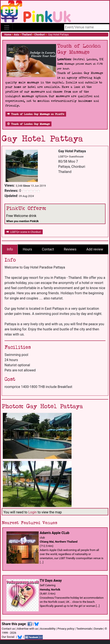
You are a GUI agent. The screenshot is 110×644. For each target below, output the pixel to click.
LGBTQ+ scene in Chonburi (24, 232)
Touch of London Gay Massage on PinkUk (36, 114)
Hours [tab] (27, 249)
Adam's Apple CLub (55, 533)
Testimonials (84, 629)
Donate (98, 629)
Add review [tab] (95, 249)
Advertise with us (27, 629)
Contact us (8, 629)
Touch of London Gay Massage (28, 124)
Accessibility (48, 629)
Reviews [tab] (70, 249)
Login (33, 512)
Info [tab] (10, 249)
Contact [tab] (48, 249)
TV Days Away (51, 581)
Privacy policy (66, 629)
